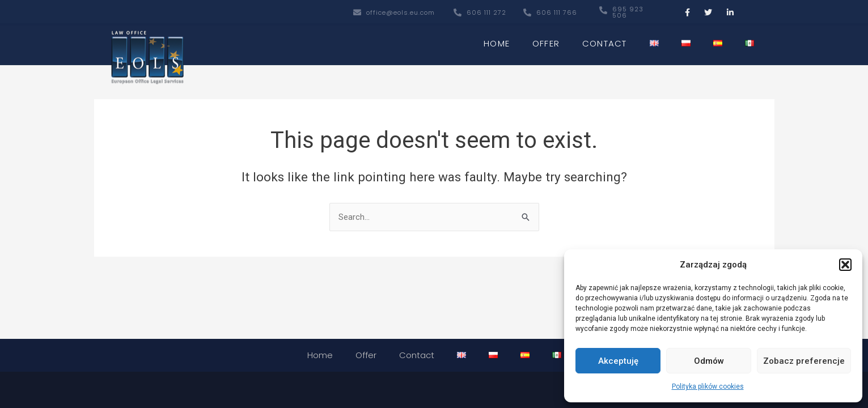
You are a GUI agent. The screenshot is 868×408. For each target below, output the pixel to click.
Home (497, 40)
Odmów (709, 361)
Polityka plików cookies (708, 386)
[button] (845, 265)
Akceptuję (618, 361)
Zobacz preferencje (804, 361)
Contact (604, 40)
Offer (546, 40)
